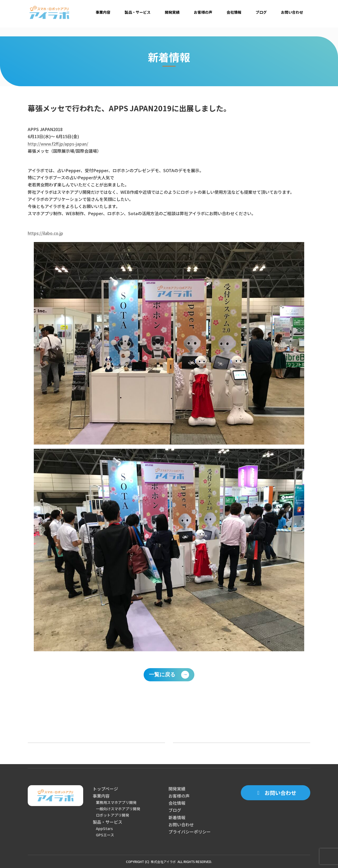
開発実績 (177, 789)
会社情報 (177, 803)
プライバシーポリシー (190, 832)
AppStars (104, 828)
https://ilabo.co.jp (45, 233)
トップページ (105, 789)
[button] (276, 793)
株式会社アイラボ (163, 862)
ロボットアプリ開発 (112, 815)
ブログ (175, 810)
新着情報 (177, 817)
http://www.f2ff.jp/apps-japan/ (58, 144)
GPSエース (105, 835)
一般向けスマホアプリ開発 (118, 809)
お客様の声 (179, 796)
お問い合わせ (181, 824)
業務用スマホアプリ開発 (116, 802)
